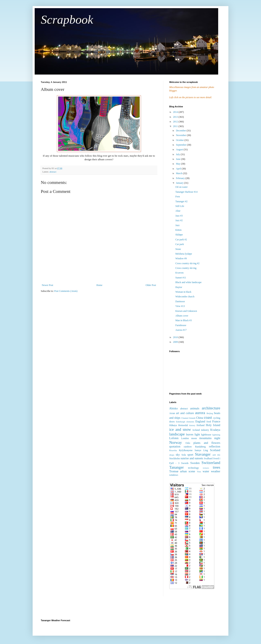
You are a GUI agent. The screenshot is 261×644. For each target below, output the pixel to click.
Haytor (179, 287)
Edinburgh (181, 422)
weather (216, 471)
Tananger (176, 467)
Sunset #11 (181, 278)
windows (174, 475)
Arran (172, 413)
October (180, 140)
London (185, 438)
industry (205, 430)
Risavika (173, 450)
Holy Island (213, 425)
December (181, 131)
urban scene (188, 471)
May (179, 164)
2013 (176, 117)
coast (208, 417)
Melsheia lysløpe (184, 254)
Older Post (151, 285)
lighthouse (206, 435)
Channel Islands (188, 418)
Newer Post (48, 285)
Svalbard (208, 458)
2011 (176, 126)
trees (217, 467)
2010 (176, 337)
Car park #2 (181, 240)
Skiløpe (179, 235)
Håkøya (173, 425)
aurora (200, 413)
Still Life (180, 206)
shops (172, 455)
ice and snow (180, 429)
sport (190, 455)
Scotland (215, 450)
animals (195, 408)
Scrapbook (67, 20)
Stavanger (203, 454)
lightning (216, 435)
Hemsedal (183, 425)
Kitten (178, 230)
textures (206, 468)
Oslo (188, 443)
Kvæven (179, 273)
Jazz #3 (179, 216)
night (217, 438)
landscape (177, 434)
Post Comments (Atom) (66, 291)
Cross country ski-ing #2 (187, 263)
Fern (178, 197)
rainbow (188, 447)
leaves (190, 434)
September (181, 145)
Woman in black (183, 292)
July (178, 154)
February (181, 178)
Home (99, 285)
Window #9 (181, 258)
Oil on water (181, 187)
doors (172, 422)
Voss (199, 471)
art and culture (185, 413)
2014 (176, 112)
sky (178, 455)
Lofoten (174, 438)
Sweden (195, 463)
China (199, 418)
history (192, 425)
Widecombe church (185, 297)
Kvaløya (215, 430)
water (206, 471)
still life (216, 455)
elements (190, 422)
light (197, 434)
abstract (53, 172)
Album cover (182, 316)
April (179, 169)
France (216, 421)
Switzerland (211, 463)
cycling (217, 418)
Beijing (210, 413)
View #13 (180, 306)
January (180, 183)
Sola (184, 455)
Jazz (178, 225)
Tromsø (174, 471)
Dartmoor (180, 301)
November (181, 135)
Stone (178, 249)
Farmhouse (181, 325)
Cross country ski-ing (186, 268)
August (180, 149)
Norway (176, 442)
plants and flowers (207, 443)
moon (194, 438)
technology (193, 468)
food (209, 422)
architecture (211, 408)
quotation (175, 446)
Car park (180, 244)
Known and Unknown (186, 311)
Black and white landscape (188, 282)
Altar (178, 211)
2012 (176, 122)
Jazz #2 (179, 220)
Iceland (196, 430)
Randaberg (200, 447)
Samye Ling (201, 450)
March (179, 173)
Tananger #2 (181, 201)
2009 (176, 342)
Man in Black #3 (184, 320)
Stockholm (175, 458)
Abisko (174, 408)
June (179, 159)
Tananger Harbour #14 (186, 192)
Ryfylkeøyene (186, 450)
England (200, 421)
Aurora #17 (181, 330)
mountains (206, 438)
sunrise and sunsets (192, 458)
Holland (201, 425)
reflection (215, 446)
